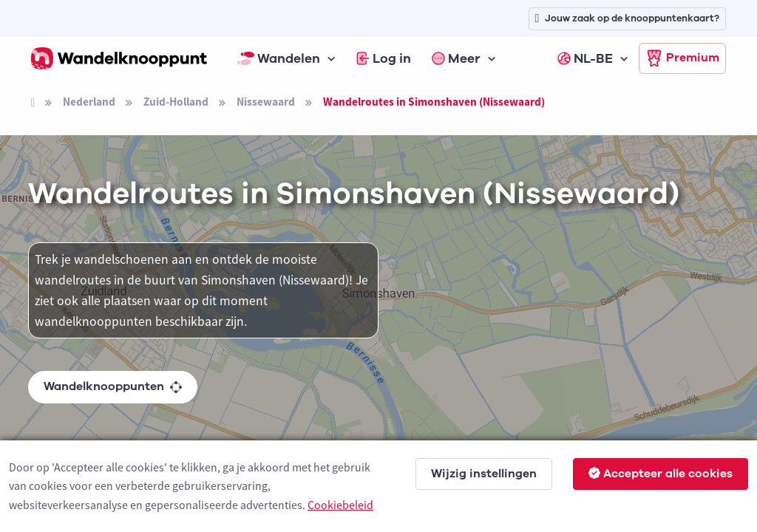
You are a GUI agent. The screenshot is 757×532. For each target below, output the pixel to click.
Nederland (89, 102)
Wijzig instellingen (484, 474)
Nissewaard (266, 102)
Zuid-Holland (176, 102)
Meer (456, 58)
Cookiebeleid (340, 505)
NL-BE (585, 58)
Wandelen (279, 58)
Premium (682, 58)
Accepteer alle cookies (661, 474)
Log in (384, 58)
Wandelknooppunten (113, 386)
